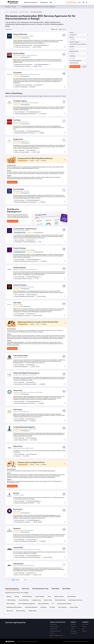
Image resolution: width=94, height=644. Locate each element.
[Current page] (21, 580)
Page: (18, 580)
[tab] (12, 589)
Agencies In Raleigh (24, 12)
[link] (44, 3)
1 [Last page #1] (26, 580)
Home (7, 12)
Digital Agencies (14, 12)
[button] (80, 3)
